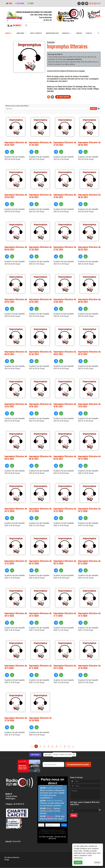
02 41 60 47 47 (95, 3)
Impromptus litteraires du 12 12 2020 (16, 562)
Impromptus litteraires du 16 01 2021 (65, 405)
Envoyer (74, 815)
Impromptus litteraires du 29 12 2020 (89, 457)
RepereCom (16, 857)
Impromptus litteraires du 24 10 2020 (40, 719)
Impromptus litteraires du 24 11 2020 (40, 614)
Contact (79, 33)
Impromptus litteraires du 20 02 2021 (89, 248)
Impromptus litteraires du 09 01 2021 (16, 457)
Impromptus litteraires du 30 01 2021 (65, 353)
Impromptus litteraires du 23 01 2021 (16, 405)
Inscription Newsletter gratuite (78, 764)
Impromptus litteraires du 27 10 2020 (16, 719)
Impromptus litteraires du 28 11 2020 (16, 614)
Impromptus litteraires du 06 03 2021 (89, 196)
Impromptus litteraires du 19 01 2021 (40, 405)
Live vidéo (20, 3)
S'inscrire (94, 108)
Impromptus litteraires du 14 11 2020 (89, 614)
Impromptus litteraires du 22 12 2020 (40, 510)
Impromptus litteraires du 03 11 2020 (65, 667)
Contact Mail (17, 841)
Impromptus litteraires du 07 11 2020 (40, 667)
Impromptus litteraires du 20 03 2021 (89, 144)
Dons (9, 3)
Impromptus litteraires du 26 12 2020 (16, 510)
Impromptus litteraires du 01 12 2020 (89, 562)
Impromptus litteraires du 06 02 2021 (16, 353)
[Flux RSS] (49, 97)
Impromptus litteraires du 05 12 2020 (65, 562)
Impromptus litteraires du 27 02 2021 (40, 248)
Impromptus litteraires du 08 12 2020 (40, 562)
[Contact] (52, 97)
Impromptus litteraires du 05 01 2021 (40, 457)
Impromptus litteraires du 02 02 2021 (40, 353)
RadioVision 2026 (52, 33)
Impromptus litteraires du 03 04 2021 (16, 144)
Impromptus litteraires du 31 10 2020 (89, 667)
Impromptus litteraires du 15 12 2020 (89, 510)
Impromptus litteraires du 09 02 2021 (89, 300)
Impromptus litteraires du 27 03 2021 (40, 144)
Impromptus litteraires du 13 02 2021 (65, 300)
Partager (35, 755)
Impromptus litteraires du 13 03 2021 (40, 196)
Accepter (78, 862)
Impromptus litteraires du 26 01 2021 (89, 353)
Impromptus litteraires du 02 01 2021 (65, 457)
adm (7, 860)
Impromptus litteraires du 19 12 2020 (65, 510)
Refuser (97, 862)
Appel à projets (36, 33)
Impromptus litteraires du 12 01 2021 (89, 405)
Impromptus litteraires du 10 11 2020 (16, 667)
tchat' (31, 3)
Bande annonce (63, 97)
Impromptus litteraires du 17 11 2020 (65, 614)
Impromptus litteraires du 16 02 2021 (40, 300)
